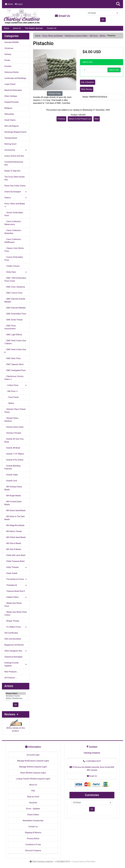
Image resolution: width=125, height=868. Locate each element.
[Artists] (16, 696)
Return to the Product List (80, 119)
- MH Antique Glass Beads (13, 488)
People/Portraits (12, 102)
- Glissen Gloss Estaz (14, 427)
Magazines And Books (14, 645)
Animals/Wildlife (12, 42)
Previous (61, 119)
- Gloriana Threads (13, 433)
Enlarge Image (55, 93)
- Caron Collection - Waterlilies (13, 232)
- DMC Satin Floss (13, 358)
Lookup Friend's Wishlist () (33, 779)
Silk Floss (94, 36)
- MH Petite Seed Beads (15, 537)
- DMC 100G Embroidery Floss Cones (15, 279)
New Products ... (12, 672)
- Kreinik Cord (11, 481)
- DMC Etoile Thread (13, 320)
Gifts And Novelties (13, 639)
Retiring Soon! (10, 144)
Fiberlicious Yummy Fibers (76, 36)
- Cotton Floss (16, 385)
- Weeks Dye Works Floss (13, 605)
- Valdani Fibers (16, 597)
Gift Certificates (11, 633)
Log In (19, 4)
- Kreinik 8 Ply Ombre (14, 460)
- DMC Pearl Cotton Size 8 (15, 351)
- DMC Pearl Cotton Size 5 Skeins (15, 342)
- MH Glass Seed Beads (15, 510)
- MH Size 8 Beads (13, 549)
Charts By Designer (16, 192)
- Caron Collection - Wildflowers (13, 241)
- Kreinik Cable (11, 475)
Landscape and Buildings (15, 78)
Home (9, 4)
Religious (8, 108)
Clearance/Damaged (13, 657)
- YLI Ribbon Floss (16, 627)
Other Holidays (11, 96)
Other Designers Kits (16, 651)
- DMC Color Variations (15, 287)
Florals (7, 60)
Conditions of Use (33, 845)
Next (97, 119)
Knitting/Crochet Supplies (16, 664)
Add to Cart (114, 70)
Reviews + (11, 714)
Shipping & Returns (33, 833)
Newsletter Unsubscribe (33, 821)
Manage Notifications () (33, 761)
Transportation (11, 138)
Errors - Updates (33, 809)
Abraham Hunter (16, 696)
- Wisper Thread (12, 621)
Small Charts (10, 120)
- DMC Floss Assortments (10, 327)
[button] (118, 4)
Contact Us (52, 28)
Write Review (87, 89)
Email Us (62, 16)
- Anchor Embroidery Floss (14, 214)
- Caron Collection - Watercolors (13, 223)
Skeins (102, 36)
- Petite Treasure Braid (14, 561)
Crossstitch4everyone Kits (14, 163)
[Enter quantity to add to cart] (95, 70)
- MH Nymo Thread (13, 531)
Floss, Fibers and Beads (52, 36)
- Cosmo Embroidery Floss (14, 259)
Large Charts (10, 84)
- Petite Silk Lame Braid (15, 555)
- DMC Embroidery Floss (15, 314)
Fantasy (8, 54)
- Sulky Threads (16, 567)
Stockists (33, 803)
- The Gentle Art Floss (16, 579)
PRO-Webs (91, 862)
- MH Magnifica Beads (14, 525)
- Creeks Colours (12, 266)
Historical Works (12, 72)
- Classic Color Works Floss (14, 250)
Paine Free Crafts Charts (15, 186)
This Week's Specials (34, 28)
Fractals (8, 66)
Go (103, 20)
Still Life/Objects (12, 126)
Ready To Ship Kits (12, 171)
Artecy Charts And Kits (14, 156)
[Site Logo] (22, 16)
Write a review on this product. (16, 727)
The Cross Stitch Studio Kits (15, 178)
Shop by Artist (33, 797)
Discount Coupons (33, 850)
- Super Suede (11, 573)
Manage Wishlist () (33, 767)
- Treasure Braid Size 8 (15, 591)
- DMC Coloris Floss (13, 293)
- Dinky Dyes (16, 272)
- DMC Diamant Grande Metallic (15, 300)
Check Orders (33, 815)
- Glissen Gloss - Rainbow (12, 420)
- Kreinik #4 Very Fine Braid (14, 440)
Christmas (9, 48)
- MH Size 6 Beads (13, 543)
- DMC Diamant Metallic (15, 308)
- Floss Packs (12, 397)
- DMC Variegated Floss (15, 370)
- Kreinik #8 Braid (12, 448)
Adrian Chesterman (16, 698)
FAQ (33, 791)
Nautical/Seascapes (13, 90)
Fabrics (16, 198)
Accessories (16, 150)
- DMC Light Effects (13, 335)
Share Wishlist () (33, 773)
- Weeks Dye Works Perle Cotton (16, 613)
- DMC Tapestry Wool (14, 364)
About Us (17, 28)
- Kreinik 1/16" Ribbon (14, 454)
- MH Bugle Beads (13, 496)
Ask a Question (88, 82)
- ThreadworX (16, 585)
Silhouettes (9, 114)
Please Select (16, 693)
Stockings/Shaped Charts (15, 132)
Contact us (33, 827)
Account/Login (33, 755)
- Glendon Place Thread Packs (15, 411)
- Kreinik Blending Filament (12, 467)
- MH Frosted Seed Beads (13, 503)
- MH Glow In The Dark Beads (15, 518)
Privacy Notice (33, 839)
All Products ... (11, 678)
